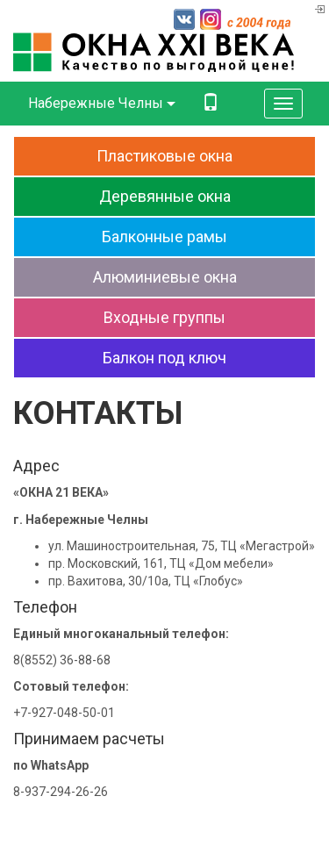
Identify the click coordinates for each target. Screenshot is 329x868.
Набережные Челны (102, 103)
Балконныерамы (164, 237)
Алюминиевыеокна (165, 277)
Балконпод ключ (164, 358)
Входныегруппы (164, 317)
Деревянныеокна (165, 196)
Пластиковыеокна (164, 156)
